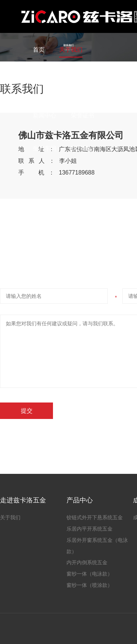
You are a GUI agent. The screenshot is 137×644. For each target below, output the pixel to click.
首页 (39, 50)
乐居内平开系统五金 (90, 529)
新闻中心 (45, 115)
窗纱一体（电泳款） (90, 574)
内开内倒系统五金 (87, 562)
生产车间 (45, 148)
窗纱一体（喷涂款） (90, 585)
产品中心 (45, 83)
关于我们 (71, 50)
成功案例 (83, 83)
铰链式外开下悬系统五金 (95, 517)
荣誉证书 (83, 115)
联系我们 (83, 148)
